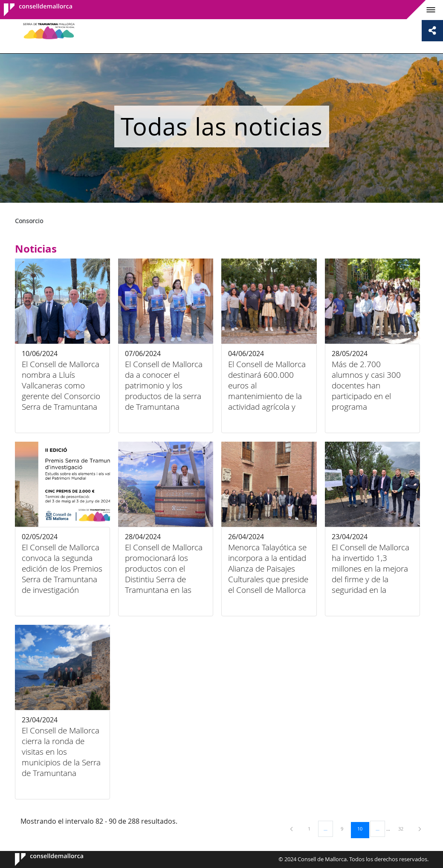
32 (404, 828)
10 (363, 828)
